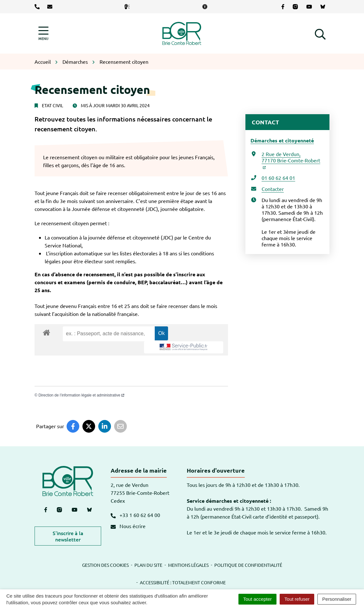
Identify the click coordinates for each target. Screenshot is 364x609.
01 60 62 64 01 (278, 178)
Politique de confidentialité (248, 565)
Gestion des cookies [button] (105, 565)
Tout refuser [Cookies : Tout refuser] (297, 599)
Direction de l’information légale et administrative (81, 395)
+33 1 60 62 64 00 (135, 515)
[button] (320, 33)
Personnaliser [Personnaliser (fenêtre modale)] (337, 599)
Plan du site (148, 565)
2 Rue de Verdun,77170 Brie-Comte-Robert (291, 160)
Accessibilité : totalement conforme (183, 582)
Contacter (273, 189)
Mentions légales (188, 565)
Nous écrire (128, 526)
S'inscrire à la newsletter (68, 536)
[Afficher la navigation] (43, 33)
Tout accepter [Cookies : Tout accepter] (257, 599)
